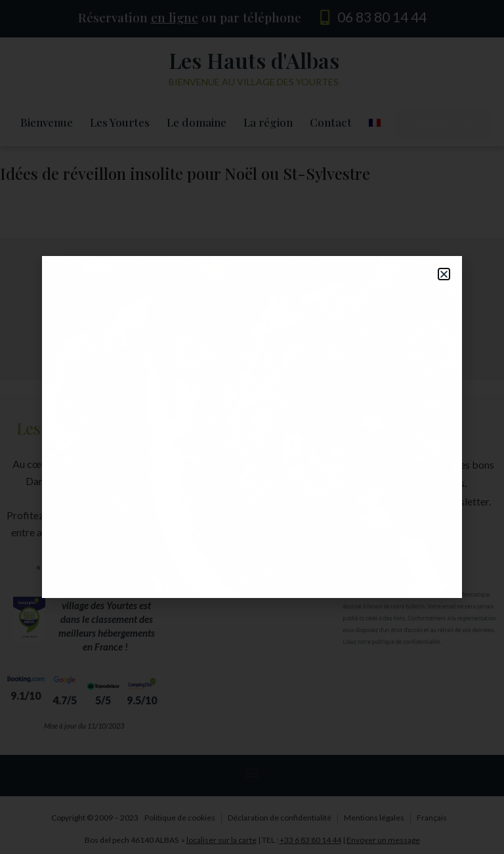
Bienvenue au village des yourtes (254, 82)
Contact (331, 122)
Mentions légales (374, 818)
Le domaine (197, 122)
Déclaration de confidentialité (280, 818)
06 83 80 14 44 (382, 17)
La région (268, 122)
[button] (252, 466)
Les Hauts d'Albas (254, 60)
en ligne (175, 17)
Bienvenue (47, 122)
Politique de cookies (180, 818)
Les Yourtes (120, 122)
